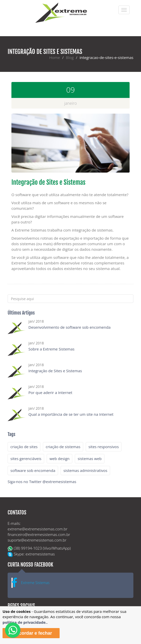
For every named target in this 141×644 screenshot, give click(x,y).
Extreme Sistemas (35, 583)
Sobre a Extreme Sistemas (51, 349)
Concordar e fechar (31, 633)
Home (55, 57)
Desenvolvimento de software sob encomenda (69, 327)
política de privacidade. (25, 622)
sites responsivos (104, 447)
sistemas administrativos (85, 470)
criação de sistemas (63, 447)
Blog (70, 57)
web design (59, 459)
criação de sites (24, 447)
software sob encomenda (33, 470)
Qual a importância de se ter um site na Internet (71, 414)
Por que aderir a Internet (50, 392)
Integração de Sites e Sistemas (55, 371)
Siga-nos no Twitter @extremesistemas (42, 482)
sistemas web (90, 459)
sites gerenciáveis (26, 459)
